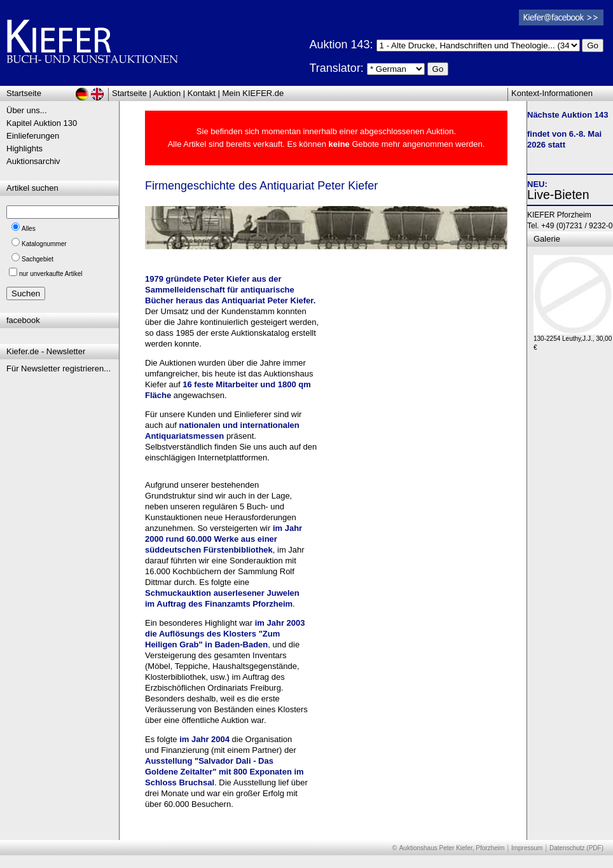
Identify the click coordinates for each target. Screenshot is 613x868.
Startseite (129, 93)
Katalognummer (44, 244)
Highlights (24, 148)
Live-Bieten (558, 195)
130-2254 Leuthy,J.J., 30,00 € (573, 340)
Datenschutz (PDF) (576, 848)
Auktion (167, 93)
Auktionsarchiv (33, 161)
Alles (29, 229)
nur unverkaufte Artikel (51, 274)
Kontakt (202, 93)
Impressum (527, 848)
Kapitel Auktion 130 (42, 123)
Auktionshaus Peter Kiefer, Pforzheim (452, 848)
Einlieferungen (33, 136)
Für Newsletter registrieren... (59, 369)
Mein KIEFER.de (253, 93)
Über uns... (27, 110)
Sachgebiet (38, 259)
